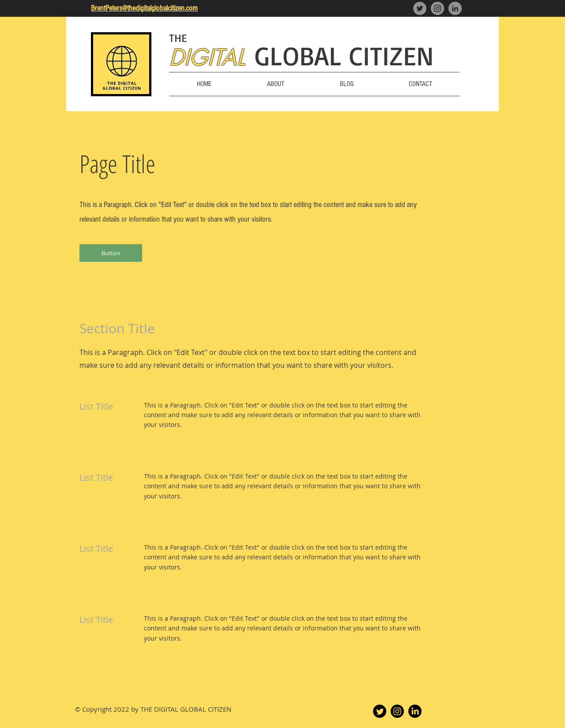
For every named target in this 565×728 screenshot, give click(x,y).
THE (178, 38)
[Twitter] (420, 8)
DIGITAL (207, 57)
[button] (111, 253)
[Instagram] (437, 8)
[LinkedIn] (455, 8)
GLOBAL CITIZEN (344, 55)
